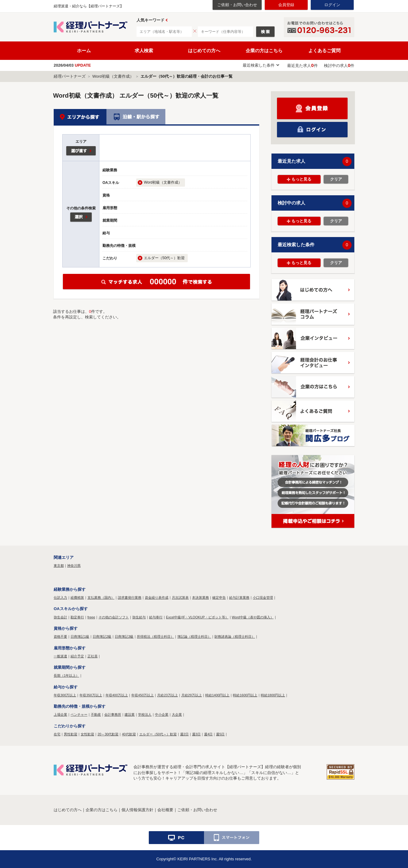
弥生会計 (60, 617)
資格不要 (60, 636)
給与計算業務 (239, 597)
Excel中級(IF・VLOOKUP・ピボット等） (197, 617)
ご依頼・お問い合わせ (237, 5)
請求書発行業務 (130, 597)
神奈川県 (74, 566)
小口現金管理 (263, 597)
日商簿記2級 (102, 636)
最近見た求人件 (302, 66)
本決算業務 (200, 597)
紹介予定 (77, 656)
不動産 (96, 714)
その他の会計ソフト (114, 617)
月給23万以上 (167, 695)
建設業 (130, 714)
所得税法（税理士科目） (155, 636)
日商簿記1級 (80, 636)
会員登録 (286, 5)
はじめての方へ (204, 51)
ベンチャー (79, 714)
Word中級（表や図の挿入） (253, 617)
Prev (167, 20)
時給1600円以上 (245, 695)
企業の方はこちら (264, 51)
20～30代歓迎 (108, 734)
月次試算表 (180, 597)
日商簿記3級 (124, 636)
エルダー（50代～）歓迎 (158, 734)
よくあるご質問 (324, 51)
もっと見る (301, 179)
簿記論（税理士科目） (194, 636)
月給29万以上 (192, 695)
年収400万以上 (117, 695)
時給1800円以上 (273, 695)
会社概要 (165, 810)
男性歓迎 (71, 734)
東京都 (59, 566)
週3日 (196, 734)
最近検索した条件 (259, 65)
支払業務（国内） (101, 597)
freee (91, 617)
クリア (336, 179)
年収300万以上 (65, 695)
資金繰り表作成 (157, 597)
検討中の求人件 (339, 66)
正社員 (92, 656)
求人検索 (144, 51)
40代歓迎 (129, 734)
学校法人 (145, 714)
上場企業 (60, 714)
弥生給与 (139, 617)
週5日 (220, 734)
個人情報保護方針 (137, 810)
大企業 (177, 714)
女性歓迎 (87, 734)
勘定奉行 (77, 617)
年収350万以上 (91, 695)
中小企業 (162, 714)
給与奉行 (156, 617)
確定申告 (219, 597)
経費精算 (77, 597)
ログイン (332, 5)
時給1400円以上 (217, 695)
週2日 (184, 734)
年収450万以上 (142, 695)
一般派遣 (60, 656)
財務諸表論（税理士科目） (235, 636)
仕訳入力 (60, 597)
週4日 (208, 734)
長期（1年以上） (66, 675)
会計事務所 (113, 714)
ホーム (84, 51)
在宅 (57, 734)
